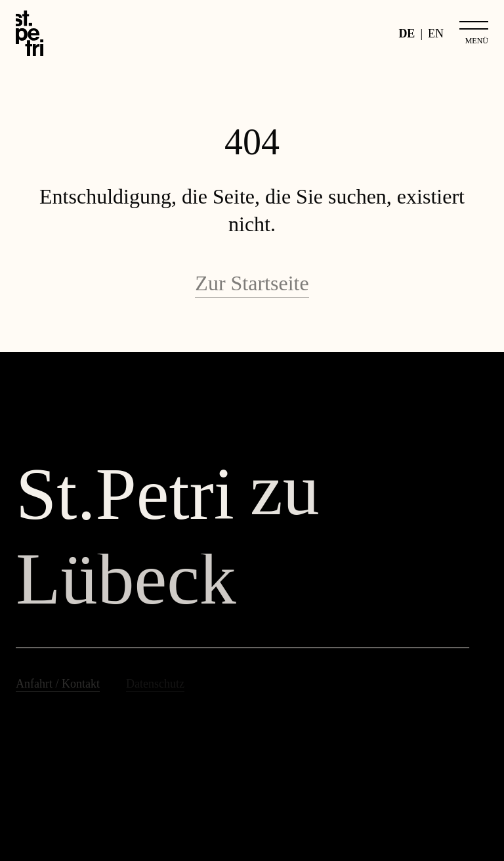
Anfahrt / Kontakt (58, 684)
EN (436, 33)
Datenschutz (155, 684)
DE (407, 33)
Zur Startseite (252, 283)
